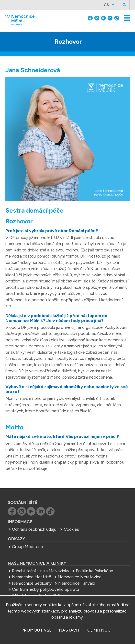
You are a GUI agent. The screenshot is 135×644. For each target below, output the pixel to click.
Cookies (71, 529)
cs (106, 5)
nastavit (69, 630)
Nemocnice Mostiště (32, 577)
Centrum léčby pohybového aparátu (45, 589)
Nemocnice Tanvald (77, 583)
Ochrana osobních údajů (34, 529)
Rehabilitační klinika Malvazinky (41, 571)
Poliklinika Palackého (95, 571)
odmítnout (100, 630)
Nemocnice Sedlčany (32, 583)
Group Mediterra (28, 547)
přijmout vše (37, 630)
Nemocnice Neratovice (80, 577)
